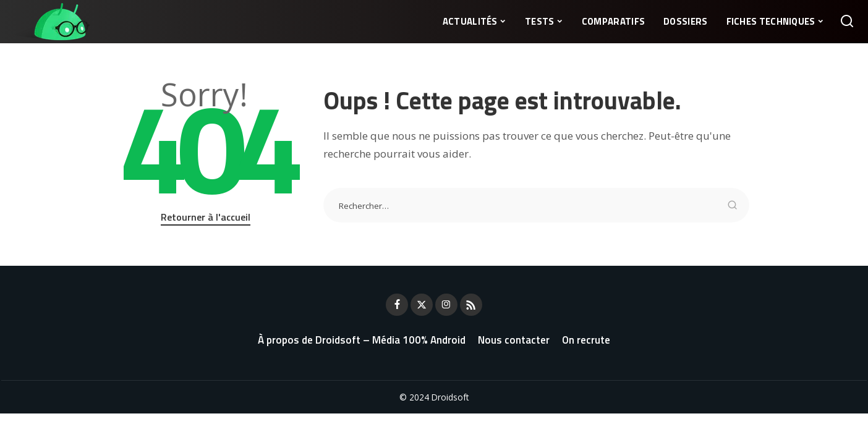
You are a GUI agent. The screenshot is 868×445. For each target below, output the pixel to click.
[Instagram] (446, 305)
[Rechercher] (847, 22)
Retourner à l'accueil (206, 217)
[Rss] (471, 305)
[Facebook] (397, 305)
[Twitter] (422, 305)
